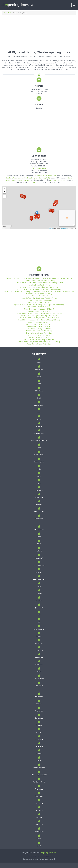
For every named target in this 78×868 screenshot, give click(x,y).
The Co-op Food (39, 768)
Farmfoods (39, 519)
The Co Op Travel (39, 782)
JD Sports (39, 601)
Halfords (39, 551)
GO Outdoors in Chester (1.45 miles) (39, 324)
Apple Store (39, 370)
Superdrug (39, 746)
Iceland (39, 593)
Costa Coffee (39, 455)
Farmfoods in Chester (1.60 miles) (39, 326)
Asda (39, 384)
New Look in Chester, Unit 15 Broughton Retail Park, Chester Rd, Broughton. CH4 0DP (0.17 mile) (39, 291)
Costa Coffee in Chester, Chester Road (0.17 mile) (39, 298)
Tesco (39, 761)
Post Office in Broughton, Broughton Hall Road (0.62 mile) (39, 320)
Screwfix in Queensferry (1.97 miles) (39, 331)
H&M (39, 544)
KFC (39, 615)
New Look (39, 664)
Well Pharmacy (39, 832)
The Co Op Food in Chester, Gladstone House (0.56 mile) (39, 318)
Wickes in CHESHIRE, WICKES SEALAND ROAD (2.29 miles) (39, 342)
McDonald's (39, 643)
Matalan (39, 636)
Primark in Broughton (58, 180)
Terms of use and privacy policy (39, 856)
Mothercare (39, 657)
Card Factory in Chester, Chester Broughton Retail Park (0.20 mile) (39, 313)
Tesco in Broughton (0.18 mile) (39, 302)
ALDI (9, 13)
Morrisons (39, 650)
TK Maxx (39, 753)
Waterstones (39, 824)
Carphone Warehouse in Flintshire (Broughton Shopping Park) (28, 178)
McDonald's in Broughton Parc (45, 176)
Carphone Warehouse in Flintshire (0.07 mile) (39, 281)
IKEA (39, 586)
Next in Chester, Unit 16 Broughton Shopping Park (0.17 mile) (39, 289)
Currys (39, 476)
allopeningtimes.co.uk (48, 853)
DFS (39, 483)
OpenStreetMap (65, 228)
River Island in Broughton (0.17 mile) (39, 294)
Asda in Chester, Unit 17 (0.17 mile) (39, 296)
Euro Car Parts (39, 512)
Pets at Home (39, 679)
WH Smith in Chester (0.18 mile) (39, 307)
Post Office (39, 686)
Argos (39, 377)
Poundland (39, 697)
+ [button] (5, 189)
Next (39, 672)
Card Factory (39, 433)
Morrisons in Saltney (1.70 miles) (39, 329)
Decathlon (39, 497)
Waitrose (39, 817)
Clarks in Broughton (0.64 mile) (39, 322)
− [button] (5, 192)
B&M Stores (39, 391)
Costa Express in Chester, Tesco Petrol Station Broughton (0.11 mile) (39, 283)
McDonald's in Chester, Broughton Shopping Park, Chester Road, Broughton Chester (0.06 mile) (39, 278)
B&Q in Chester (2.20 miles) (39, 337)
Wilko (39, 846)
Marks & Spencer (39, 629)
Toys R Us (39, 803)
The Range (39, 789)
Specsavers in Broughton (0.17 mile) (39, 300)
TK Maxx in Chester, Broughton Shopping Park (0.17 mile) (39, 287)
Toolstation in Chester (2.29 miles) (39, 344)
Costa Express (39, 462)
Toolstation (39, 796)
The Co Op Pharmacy (39, 775)
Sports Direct (39, 739)
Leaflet (51, 228)
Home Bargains (39, 565)
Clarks (39, 448)
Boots (39, 412)
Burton (39, 419)
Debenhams (39, 490)
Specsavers (39, 732)
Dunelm (39, 504)
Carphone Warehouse (39, 441)
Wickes (39, 839)
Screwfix (39, 725)
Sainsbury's (39, 718)
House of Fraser (39, 579)
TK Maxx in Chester (35, 182)
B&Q (39, 398)
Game (39, 537)
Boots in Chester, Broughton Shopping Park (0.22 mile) (39, 315)
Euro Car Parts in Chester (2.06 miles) (39, 333)
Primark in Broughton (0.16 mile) (39, 285)
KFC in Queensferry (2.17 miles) (39, 335)
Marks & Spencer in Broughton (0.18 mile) (39, 309)
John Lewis (39, 608)
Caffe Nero (39, 426)
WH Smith (39, 810)
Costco (39, 469)
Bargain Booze (39, 405)
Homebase (39, 572)
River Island (39, 711)
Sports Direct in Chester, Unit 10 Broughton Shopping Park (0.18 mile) (39, 305)
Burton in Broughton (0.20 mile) (39, 311)
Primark (39, 704)
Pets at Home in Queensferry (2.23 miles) (39, 340)
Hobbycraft (39, 558)
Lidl (39, 622)
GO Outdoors (39, 530)
